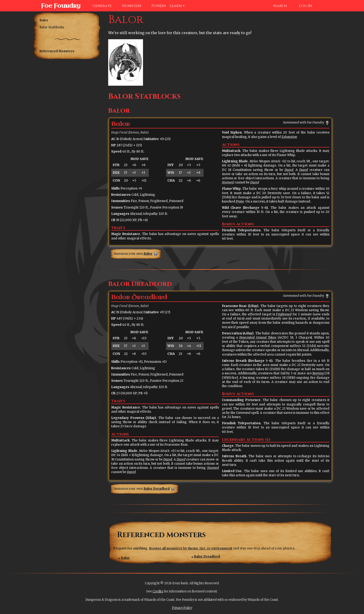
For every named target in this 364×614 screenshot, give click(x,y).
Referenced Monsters (57, 51)
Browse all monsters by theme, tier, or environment (191, 548)
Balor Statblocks (52, 27)
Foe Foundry (56, 6)
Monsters (128, 6)
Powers (156, 6)
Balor (44, 20)
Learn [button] (176, 6)
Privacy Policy (182, 608)
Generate (99, 6)
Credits (158, 591)
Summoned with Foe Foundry (304, 122)
